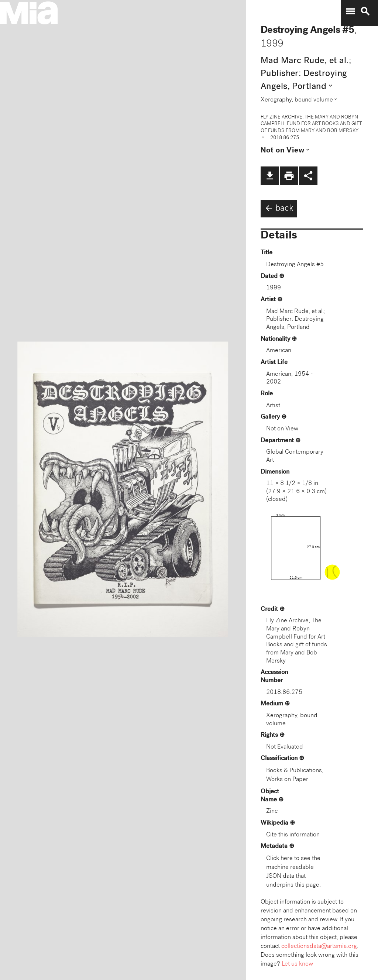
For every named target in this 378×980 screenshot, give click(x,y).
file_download (270, 176)
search (365, 11)
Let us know (297, 964)
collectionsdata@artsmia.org (319, 947)
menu (350, 11)
